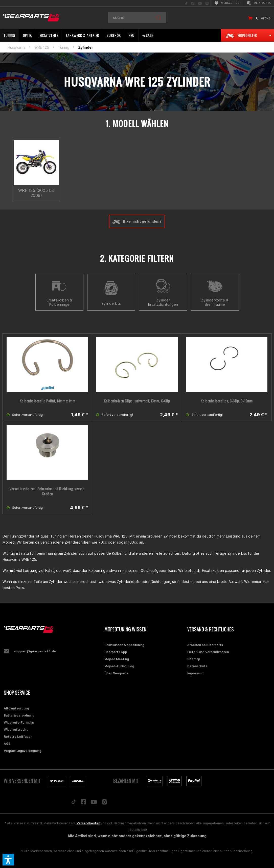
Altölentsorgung (16, 708)
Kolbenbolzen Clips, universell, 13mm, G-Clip (137, 401)
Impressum (196, 673)
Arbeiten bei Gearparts (205, 645)
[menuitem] (186, 3)
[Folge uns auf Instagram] (105, 803)
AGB (7, 744)
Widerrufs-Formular (19, 722)
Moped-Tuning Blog (119, 666)
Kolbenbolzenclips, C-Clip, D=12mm (227, 401)
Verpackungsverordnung (23, 751)
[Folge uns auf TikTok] (74, 803)
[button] (8, 860)
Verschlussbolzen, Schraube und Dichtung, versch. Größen (48, 491)
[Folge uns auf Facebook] (83, 803)
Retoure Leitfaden (18, 737)
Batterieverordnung (19, 715)
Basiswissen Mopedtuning (124, 645)
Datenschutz (197, 666)
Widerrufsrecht (16, 730)
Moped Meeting (117, 659)
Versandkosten (88, 823)
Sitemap (194, 659)
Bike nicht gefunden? (137, 221)
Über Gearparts (116, 673)
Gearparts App (116, 652)
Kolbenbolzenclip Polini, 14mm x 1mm (48, 401)
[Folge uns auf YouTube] (94, 803)
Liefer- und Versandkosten (208, 652)
